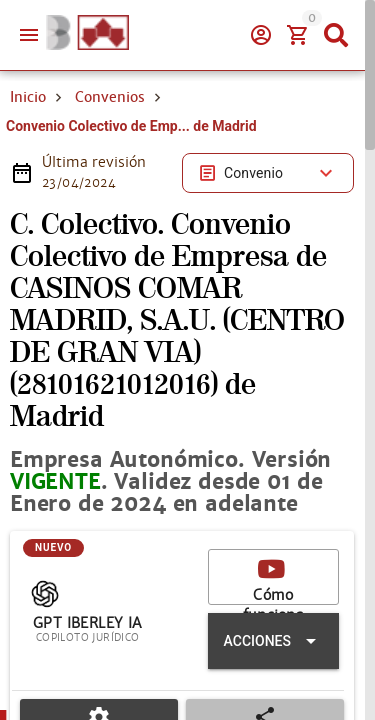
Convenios (110, 168)
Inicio (28, 168)
